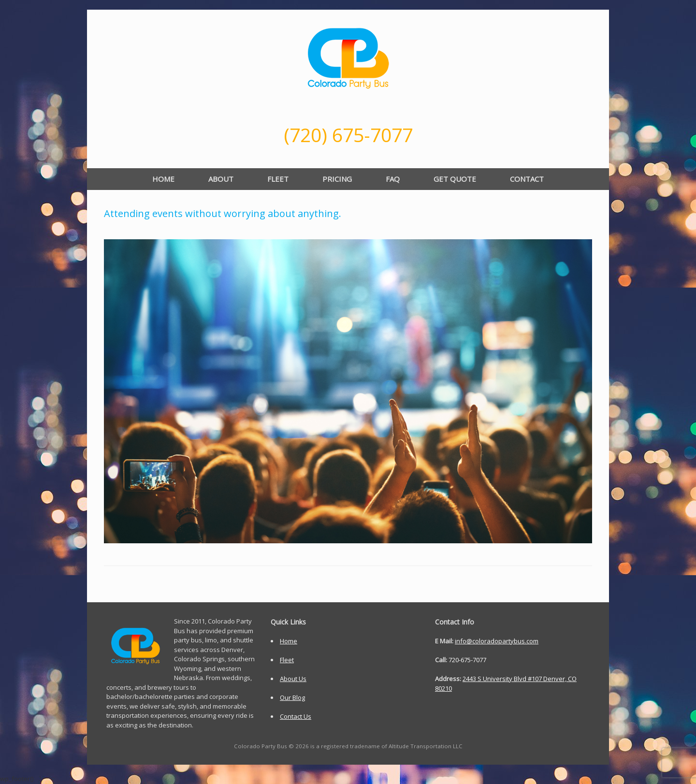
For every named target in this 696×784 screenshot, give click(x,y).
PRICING (337, 179)
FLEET (278, 179)
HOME (163, 179)
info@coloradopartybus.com (497, 641)
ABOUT (221, 179)
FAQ (393, 179)
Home (289, 641)
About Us (293, 679)
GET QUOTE (455, 179)
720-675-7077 (467, 660)
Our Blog (292, 697)
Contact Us (296, 716)
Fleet (287, 660)
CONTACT (527, 179)
